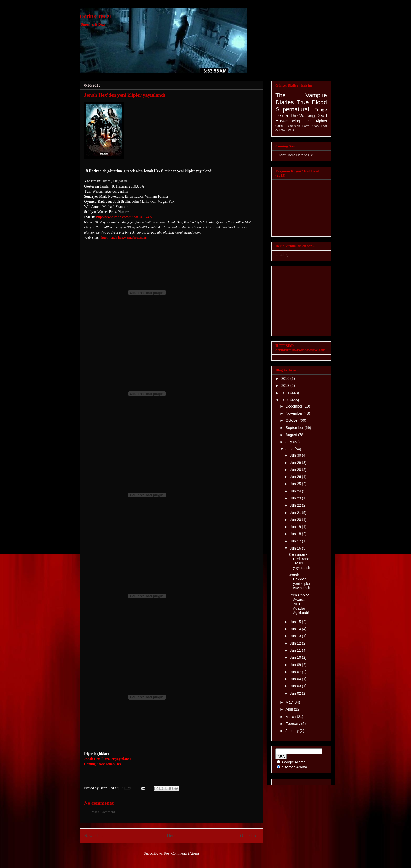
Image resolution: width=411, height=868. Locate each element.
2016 (286, 378)
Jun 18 (296, 534)
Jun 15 (296, 622)
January (293, 731)
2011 (286, 393)
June (290, 449)
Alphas (321, 121)
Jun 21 (296, 513)
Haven (282, 121)
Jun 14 (296, 629)
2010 (286, 400)
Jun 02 (296, 693)
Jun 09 (296, 665)
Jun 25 (296, 484)
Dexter (282, 116)
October (293, 420)
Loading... (284, 255)
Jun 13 (296, 636)
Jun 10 (296, 657)
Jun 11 (296, 650)
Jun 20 (296, 520)
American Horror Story (303, 126)
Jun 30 (296, 455)
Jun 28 (296, 470)
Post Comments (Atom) (182, 853)
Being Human (302, 121)
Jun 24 (296, 491)
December (294, 406)
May (289, 702)
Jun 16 (296, 548)
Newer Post (94, 836)
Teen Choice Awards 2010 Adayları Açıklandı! (299, 604)
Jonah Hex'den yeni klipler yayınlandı (125, 95)
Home (172, 836)
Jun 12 (296, 643)
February (293, 724)
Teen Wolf (288, 130)
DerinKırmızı (95, 17)
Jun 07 (296, 672)
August (292, 435)
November (294, 413)
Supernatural (292, 109)
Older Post (249, 836)
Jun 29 (296, 463)
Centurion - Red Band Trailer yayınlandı (299, 561)
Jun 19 (296, 527)
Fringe (321, 110)
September (295, 428)
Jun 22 (296, 505)
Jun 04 (296, 679)
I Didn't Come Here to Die (294, 155)
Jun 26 (296, 477)
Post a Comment (103, 812)
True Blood (312, 102)
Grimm (280, 126)
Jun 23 (296, 498)
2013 (286, 386)
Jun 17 (296, 541)
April (290, 709)
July (289, 442)
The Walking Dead (309, 116)
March (291, 717)
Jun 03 (296, 686)
